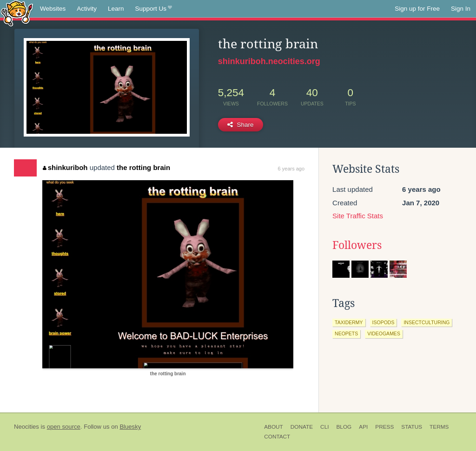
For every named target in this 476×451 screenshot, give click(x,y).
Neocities (26, 427)
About (274, 427)
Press (384, 427)
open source (64, 427)
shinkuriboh (65, 167)
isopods (383, 322)
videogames (384, 333)
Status (412, 427)
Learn (116, 9)
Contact (277, 437)
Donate (302, 427)
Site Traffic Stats (358, 216)
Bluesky (130, 427)
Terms (439, 427)
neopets (346, 333)
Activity (87, 9)
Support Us (154, 9)
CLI (324, 427)
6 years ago (291, 169)
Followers (357, 245)
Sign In (461, 9)
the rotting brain (143, 167)
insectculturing (426, 322)
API (363, 427)
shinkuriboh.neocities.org (269, 61)
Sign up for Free (417, 9)
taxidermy (349, 322)
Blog (344, 427)
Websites (53, 9)
